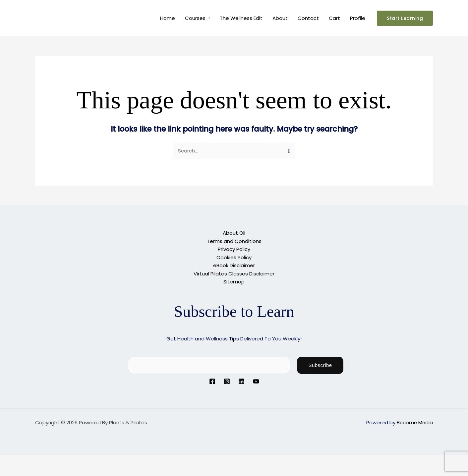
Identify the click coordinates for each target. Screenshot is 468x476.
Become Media (414, 421)
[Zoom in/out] (10, 460)
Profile (358, 18)
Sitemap (234, 281)
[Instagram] (227, 381)
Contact (308, 18)
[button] (405, 18)
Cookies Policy (234, 257)
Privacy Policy (234, 249)
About (280, 18)
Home (168, 18)
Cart (334, 18)
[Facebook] (212, 381)
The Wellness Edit (241, 18)
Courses (195, 18)
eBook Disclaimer (234, 265)
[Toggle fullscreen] (31, 460)
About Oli (234, 233)
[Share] (52, 460)
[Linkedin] (241, 381)
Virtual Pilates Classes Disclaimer (234, 273)
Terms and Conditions (234, 241)
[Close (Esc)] (74, 460)
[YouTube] (256, 381)
